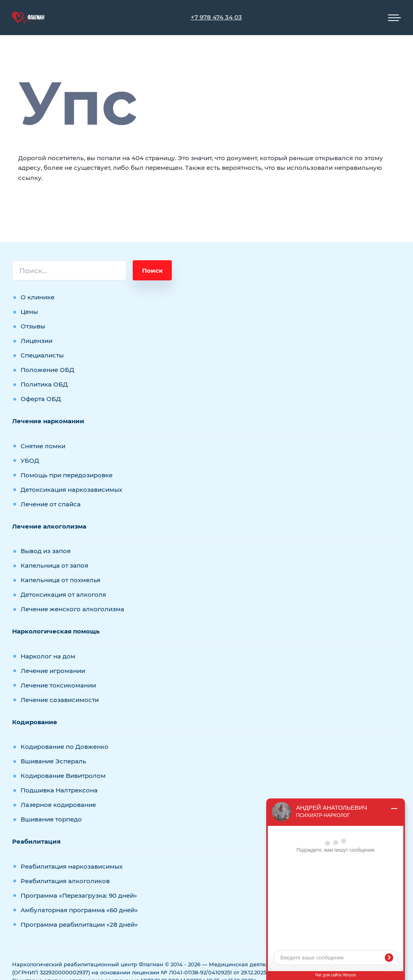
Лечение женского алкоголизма (72, 609)
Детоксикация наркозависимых (71, 490)
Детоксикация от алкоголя (63, 594)
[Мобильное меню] (394, 18)
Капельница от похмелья (60, 580)
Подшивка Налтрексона (59, 790)
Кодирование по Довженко (65, 747)
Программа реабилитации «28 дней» (79, 925)
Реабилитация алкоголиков (65, 881)
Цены (29, 312)
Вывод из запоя (46, 551)
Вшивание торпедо (51, 819)
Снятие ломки (43, 446)
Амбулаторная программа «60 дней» (79, 910)
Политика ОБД (44, 384)
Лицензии (37, 341)
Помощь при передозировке (67, 475)
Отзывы (33, 326)
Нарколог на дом (48, 656)
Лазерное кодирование (58, 805)
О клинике (38, 297)
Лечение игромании (53, 671)
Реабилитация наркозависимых (72, 866)
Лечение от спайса (51, 504)
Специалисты (42, 355)
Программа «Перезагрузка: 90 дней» (79, 895)
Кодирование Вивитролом (63, 776)
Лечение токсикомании (58, 685)
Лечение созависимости (60, 700)
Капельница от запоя (54, 565)
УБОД (30, 461)
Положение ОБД (47, 370)
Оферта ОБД (41, 399)
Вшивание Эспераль (53, 761)
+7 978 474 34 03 (216, 17)
